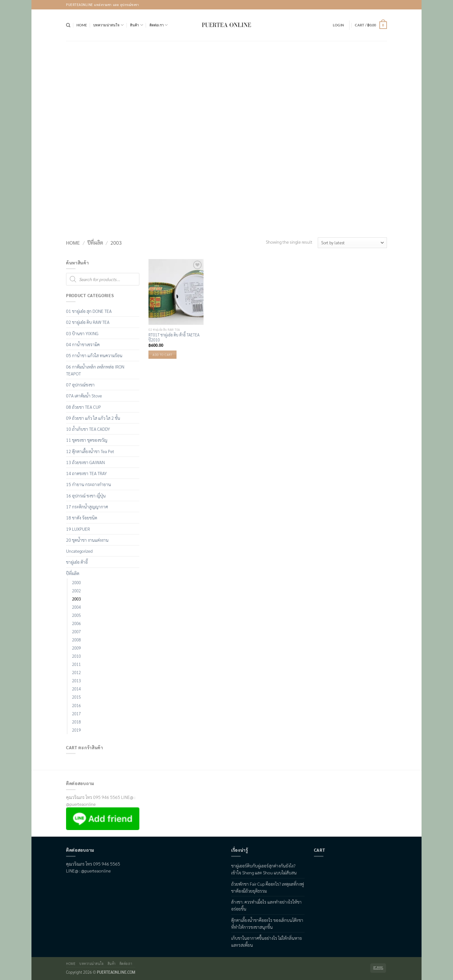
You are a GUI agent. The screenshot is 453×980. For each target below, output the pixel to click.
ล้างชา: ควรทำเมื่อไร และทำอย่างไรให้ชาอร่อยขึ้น (266, 905)
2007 (76, 632)
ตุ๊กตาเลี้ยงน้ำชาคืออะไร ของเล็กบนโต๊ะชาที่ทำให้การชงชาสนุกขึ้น (267, 923)
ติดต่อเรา (159, 25)
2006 (76, 623)
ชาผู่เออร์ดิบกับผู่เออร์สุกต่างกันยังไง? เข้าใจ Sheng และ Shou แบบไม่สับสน (264, 869)
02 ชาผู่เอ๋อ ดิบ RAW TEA (88, 322)
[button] (338, 25)
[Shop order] (352, 243)
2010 (76, 656)
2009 (76, 648)
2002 (76, 591)
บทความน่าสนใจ (108, 25)
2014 (76, 689)
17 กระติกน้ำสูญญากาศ (87, 507)
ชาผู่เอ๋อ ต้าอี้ (77, 562)
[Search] (68, 25)
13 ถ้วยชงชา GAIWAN (85, 462)
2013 (76, 681)
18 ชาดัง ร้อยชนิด (82, 518)
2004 (76, 607)
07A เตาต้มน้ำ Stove (84, 396)
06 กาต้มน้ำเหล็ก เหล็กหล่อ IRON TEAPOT (95, 370)
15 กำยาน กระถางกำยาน (89, 484)
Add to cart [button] (162, 354)
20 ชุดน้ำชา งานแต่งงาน (87, 540)
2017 (76, 714)
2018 (76, 722)
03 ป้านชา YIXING (82, 333)
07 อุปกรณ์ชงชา (80, 385)
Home (82, 25)
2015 (76, 697)
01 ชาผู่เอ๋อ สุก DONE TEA (89, 311)
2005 (76, 615)
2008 (76, 640)
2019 (76, 730)
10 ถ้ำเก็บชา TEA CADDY (88, 429)
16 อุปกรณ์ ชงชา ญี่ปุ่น (86, 496)
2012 (76, 673)
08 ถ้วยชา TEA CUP (84, 407)
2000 (76, 583)
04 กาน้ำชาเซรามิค (83, 344)
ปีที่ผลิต (95, 243)
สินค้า (137, 25)
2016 (76, 706)
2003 (76, 599)
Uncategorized (79, 551)
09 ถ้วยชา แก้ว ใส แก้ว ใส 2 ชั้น (93, 418)
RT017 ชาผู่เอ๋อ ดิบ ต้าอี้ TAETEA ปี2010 (174, 337)
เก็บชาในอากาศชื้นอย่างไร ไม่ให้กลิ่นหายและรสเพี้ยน (267, 941)
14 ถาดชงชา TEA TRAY (86, 473)
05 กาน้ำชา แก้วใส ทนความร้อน (94, 355)
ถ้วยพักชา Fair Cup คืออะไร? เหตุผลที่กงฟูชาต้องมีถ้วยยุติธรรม (268, 887)
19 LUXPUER (78, 529)
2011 (76, 664)
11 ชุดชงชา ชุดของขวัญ (87, 440)
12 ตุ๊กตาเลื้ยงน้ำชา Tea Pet (90, 451)
